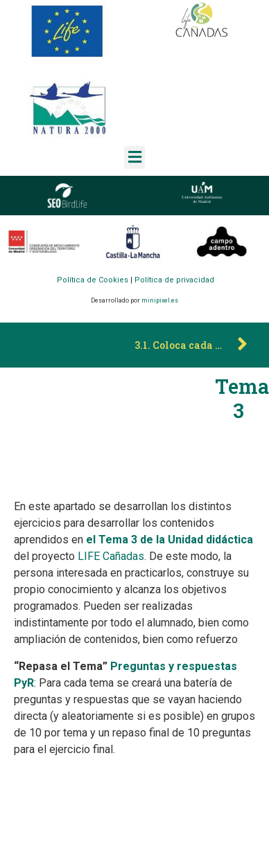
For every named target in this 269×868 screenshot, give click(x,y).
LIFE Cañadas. (112, 556)
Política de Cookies (93, 280)
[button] (134, 157)
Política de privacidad (174, 280)
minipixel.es (160, 300)
